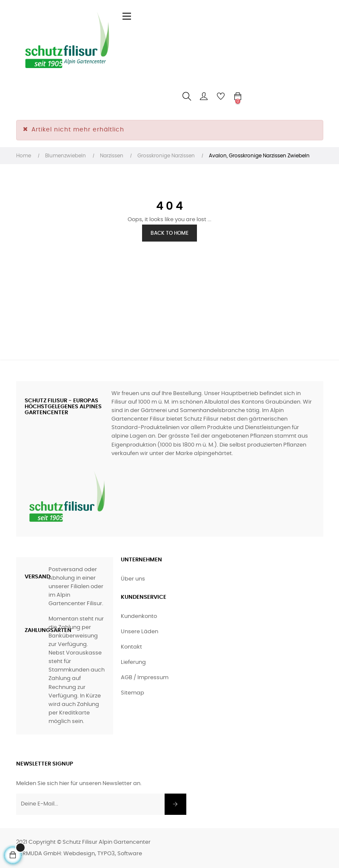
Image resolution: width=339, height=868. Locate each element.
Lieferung (133, 662)
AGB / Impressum (145, 678)
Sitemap (132, 693)
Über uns (133, 579)
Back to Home (169, 233)
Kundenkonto (139, 616)
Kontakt (131, 647)
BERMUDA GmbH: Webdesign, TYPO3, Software (79, 854)
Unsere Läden (140, 632)
